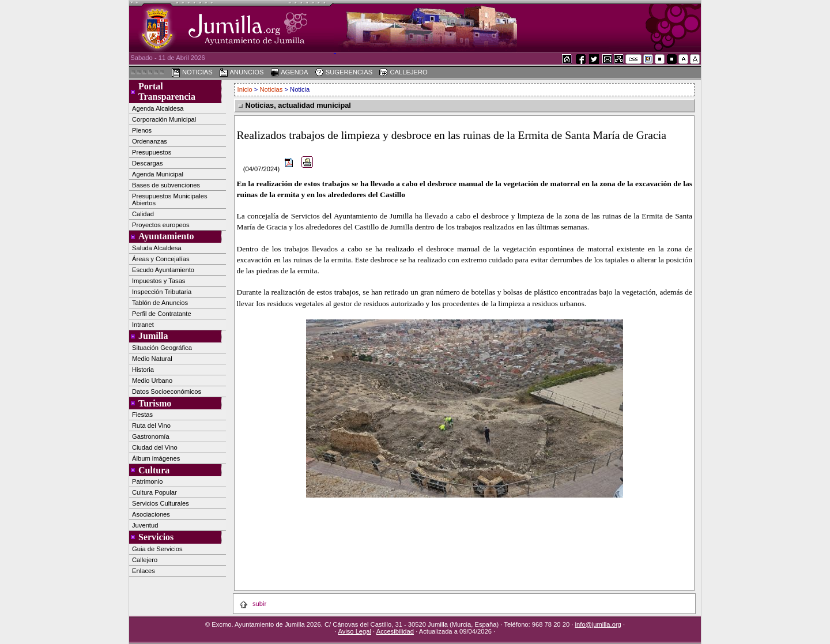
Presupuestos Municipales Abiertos (170, 199)
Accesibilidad (395, 631)
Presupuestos (152, 152)
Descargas (147, 163)
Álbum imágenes (156, 458)
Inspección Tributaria (162, 292)
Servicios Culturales (161, 503)
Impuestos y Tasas (159, 281)
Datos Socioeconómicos (167, 391)
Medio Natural (152, 359)
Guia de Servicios (157, 549)
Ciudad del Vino (155, 447)
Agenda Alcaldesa (158, 108)
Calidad (143, 214)
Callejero (145, 560)
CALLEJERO (403, 73)
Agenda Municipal (158, 174)
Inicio (246, 89)
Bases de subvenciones (166, 185)
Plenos (142, 130)
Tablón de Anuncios (160, 303)
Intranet (143, 325)
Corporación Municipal (164, 119)
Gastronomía (151, 436)
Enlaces (144, 571)
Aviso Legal (354, 631)
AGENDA (289, 73)
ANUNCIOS (242, 73)
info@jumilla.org (598, 624)
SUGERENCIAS (344, 73)
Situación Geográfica (162, 348)
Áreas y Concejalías (161, 259)
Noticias (271, 89)
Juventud (145, 525)
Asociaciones (151, 514)
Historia (143, 370)
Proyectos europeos (161, 225)
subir (252, 604)
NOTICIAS (192, 73)
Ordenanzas (150, 141)
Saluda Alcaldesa (157, 248)
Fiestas (142, 415)
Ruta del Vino (151, 425)
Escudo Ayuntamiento (163, 270)
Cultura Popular (154, 492)
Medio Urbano (152, 381)
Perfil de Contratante (162, 314)
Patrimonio (147, 481)
